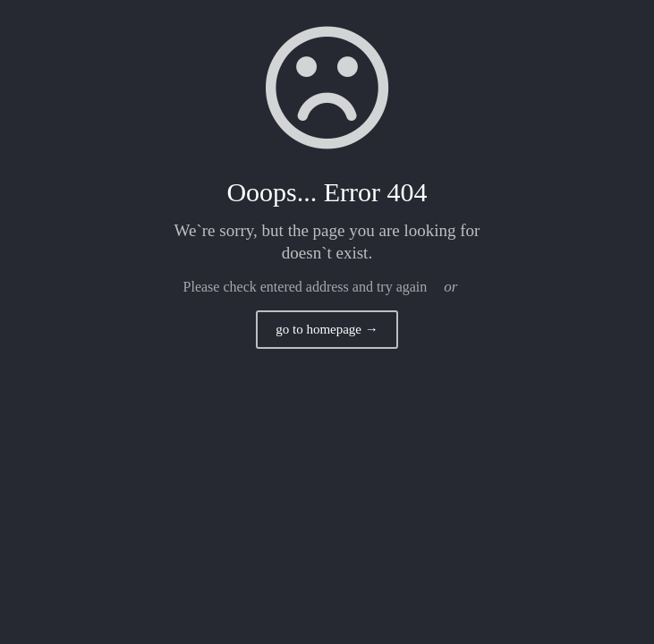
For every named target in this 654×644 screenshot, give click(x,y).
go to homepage (327, 329)
